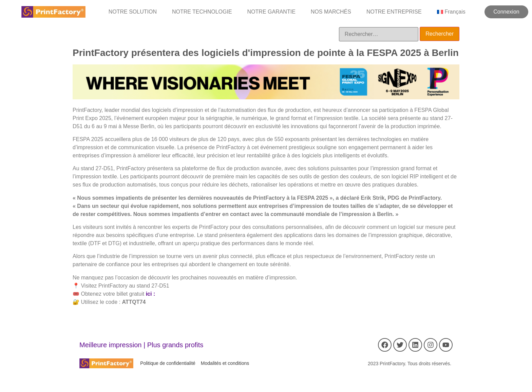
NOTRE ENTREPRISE (394, 12)
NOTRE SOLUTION (133, 12)
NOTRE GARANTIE (271, 12)
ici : (151, 294)
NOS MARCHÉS (331, 12)
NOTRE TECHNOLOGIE (202, 12)
